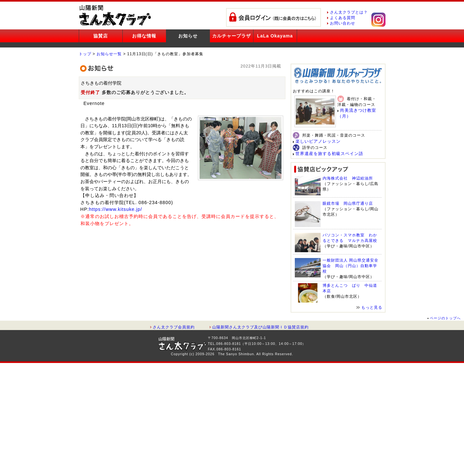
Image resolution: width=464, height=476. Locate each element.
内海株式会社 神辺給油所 (348, 178)
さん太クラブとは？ (349, 12)
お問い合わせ (343, 23)
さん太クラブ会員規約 (174, 327)
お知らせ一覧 (109, 54)
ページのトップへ (445, 318)
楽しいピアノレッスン (318, 141)
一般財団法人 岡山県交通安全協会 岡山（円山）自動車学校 (351, 266)
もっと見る (372, 307)
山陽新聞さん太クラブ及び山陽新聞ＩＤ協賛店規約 (260, 327)
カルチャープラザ (232, 36)
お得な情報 (144, 36)
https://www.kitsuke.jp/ (116, 209)
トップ (85, 54)
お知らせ (188, 36)
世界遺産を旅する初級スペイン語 (329, 154)
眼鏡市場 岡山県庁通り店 (348, 203)
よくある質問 (343, 18)
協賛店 (101, 36)
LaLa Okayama (275, 36)
